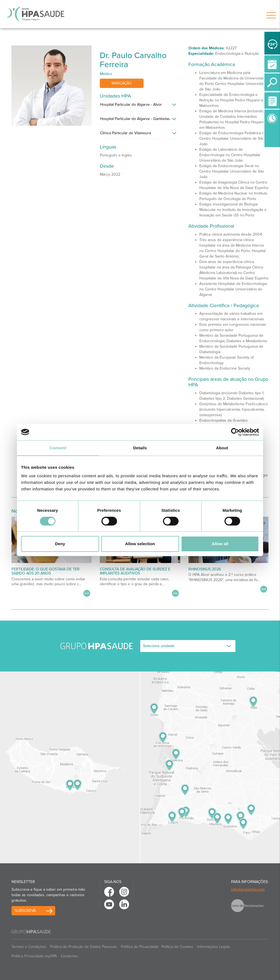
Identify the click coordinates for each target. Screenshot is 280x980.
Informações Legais (214, 947)
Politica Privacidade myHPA (34, 956)
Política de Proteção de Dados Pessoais (84, 947)
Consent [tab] (58, 448)
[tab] (140, 106)
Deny (60, 544)
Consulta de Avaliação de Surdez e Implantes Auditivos (135, 571)
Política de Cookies (177, 947)
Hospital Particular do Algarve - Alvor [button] (131, 105)
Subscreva (25, 911)
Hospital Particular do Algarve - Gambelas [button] (135, 119)
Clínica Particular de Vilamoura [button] (126, 133)
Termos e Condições (29, 947)
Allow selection (140, 544)
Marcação (122, 83)
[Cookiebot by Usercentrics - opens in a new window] (235, 432)
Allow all (220, 544)
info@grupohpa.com (248, 889)
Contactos (69, 956)
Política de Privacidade (140, 947)
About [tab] (222, 448)
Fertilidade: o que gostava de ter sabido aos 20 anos (46, 571)
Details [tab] (140, 448)
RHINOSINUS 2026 (205, 569)
